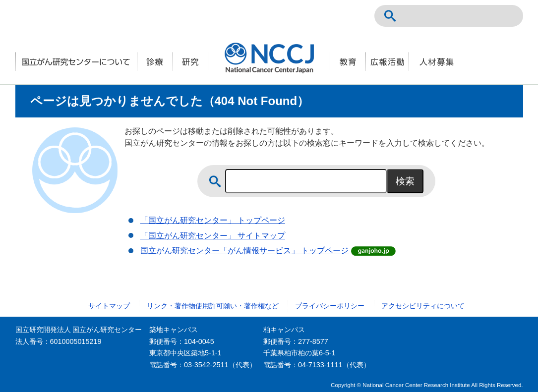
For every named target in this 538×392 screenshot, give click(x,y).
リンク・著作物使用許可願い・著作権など (213, 306)
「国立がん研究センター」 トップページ (213, 220)
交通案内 (507, 16)
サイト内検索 (390, 16)
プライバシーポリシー (330, 306)
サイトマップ (109, 306)
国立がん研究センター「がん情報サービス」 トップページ (244, 251)
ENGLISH (485, 16)
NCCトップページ (464, 16)
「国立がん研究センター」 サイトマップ (213, 236)
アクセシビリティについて (423, 306)
